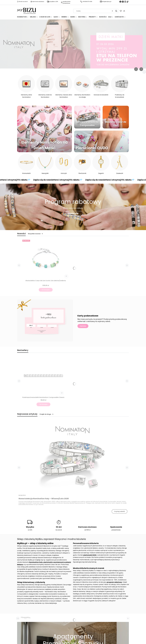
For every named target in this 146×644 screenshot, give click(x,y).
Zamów (83, 326)
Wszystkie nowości (35, 234)
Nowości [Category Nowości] (22, 495)
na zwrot (59, 530)
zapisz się (73, 213)
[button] (116, 11)
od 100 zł (87, 530)
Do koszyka (46, 290)
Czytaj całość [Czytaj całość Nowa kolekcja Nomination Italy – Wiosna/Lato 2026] (120, 511)
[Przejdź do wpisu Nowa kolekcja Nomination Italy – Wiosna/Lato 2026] (73, 456)
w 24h (30, 530)
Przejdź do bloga (47, 414)
